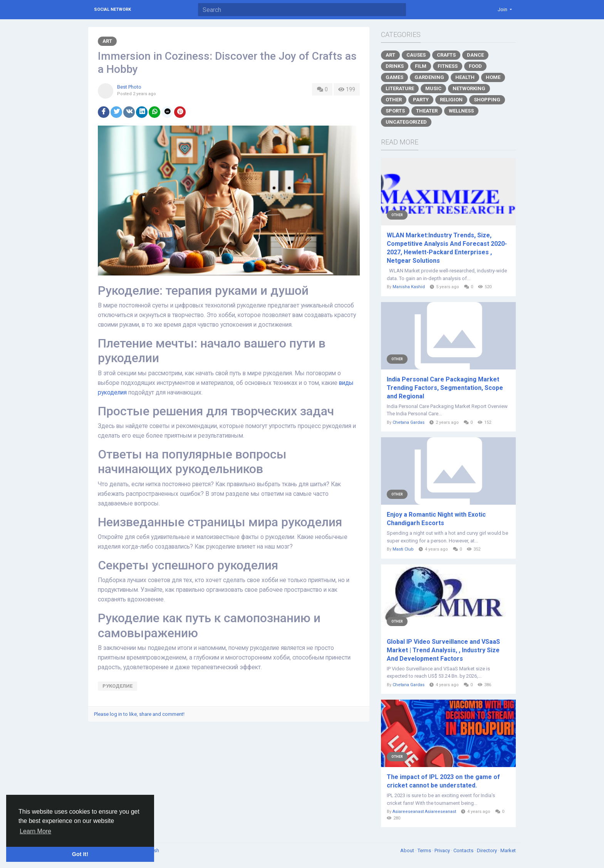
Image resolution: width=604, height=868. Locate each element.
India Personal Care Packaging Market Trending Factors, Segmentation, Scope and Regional (445, 388)
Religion (451, 100)
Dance (475, 55)
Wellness (461, 111)
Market (508, 850)
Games (394, 77)
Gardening (429, 77)
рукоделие (117, 686)
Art (107, 41)
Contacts (464, 850)
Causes (416, 55)
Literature (400, 88)
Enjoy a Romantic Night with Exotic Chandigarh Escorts (436, 519)
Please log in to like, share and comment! (139, 714)
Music (433, 88)
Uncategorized (406, 122)
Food (475, 66)
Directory (487, 850)
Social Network (112, 9)
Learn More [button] (35, 831)
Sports (395, 111)
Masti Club (403, 549)
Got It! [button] (80, 854)
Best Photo (129, 87)
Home (493, 77)
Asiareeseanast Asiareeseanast (424, 812)
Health (465, 77)
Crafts (446, 55)
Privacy (443, 850)
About (408, 850)
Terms (425, 850)
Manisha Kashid (409, 287)
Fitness (448, 66)
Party (421, 100)
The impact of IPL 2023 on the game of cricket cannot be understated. (443, 781)
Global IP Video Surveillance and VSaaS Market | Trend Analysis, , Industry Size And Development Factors (443, 650)
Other (394, 100)
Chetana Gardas (409, 422)
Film (421, 66)
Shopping (487, 100)
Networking (469, 88)
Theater (427, 111)
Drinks (395, 66)
